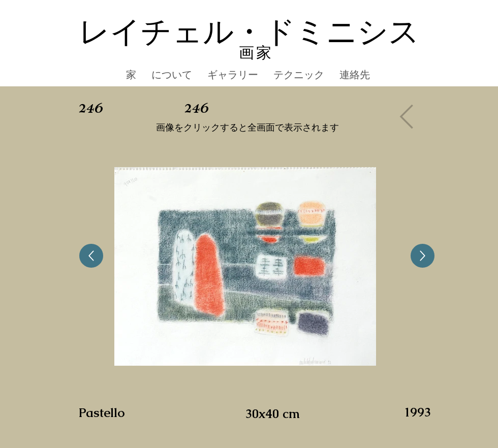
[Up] (91, 256)
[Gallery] (410, 116)
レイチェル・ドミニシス (249, 32)
